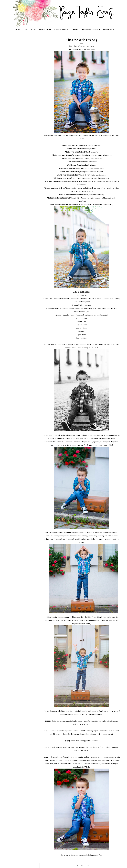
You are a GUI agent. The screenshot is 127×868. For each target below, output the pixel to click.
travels (74, 29)
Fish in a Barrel (95, 158)
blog (34, 29)
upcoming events (90, 29)
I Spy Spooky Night (97, 168)
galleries (107, 29)
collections (60, 29)
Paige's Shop (45, 29)
